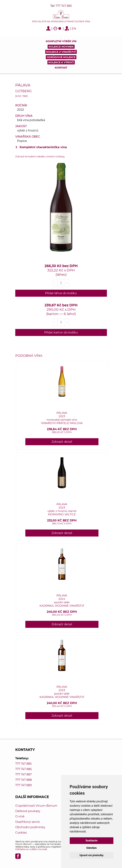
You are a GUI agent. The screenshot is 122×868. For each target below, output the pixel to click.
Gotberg (24, 91)
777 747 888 (24, 780)
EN (74, 29)
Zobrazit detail (62, 442)
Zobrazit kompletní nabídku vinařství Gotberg (40, 157)
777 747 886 (24, 769)
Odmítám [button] (91, 848)
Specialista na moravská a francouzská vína (61, 22)
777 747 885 (64, 6)
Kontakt (61, 68)
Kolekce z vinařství (61, 52)
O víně (20, 816)
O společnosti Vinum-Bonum (36, 806)
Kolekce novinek (61, 47)
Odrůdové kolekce (61, 57)
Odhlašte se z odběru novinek (31, 849)
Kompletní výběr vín (61, 41)
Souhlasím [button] (92, 841)
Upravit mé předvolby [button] (92, 855)
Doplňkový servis (27, 822)
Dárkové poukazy (28, 811)
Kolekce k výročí (61, 62)
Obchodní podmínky (30, 827)
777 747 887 (23, 774)
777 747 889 (24, 785)
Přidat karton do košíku (61, 332)
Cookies (21, 833)
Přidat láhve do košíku (61, 293)
